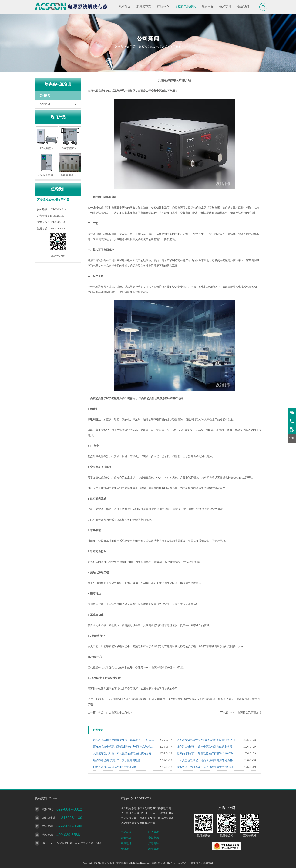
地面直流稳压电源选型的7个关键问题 (115, 767)
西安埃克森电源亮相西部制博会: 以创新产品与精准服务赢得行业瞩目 (124, 747)
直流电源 (126, 843)
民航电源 (126, 838)
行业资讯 (45, 104)
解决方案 (207, 7)
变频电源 (153, 838)
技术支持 (225, 7)
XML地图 (182, 863)
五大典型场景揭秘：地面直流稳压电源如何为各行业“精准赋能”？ (208, 760)
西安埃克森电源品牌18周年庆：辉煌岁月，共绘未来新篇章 (124, 740)
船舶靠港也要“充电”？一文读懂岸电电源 (117, 760)
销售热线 (48, 809)
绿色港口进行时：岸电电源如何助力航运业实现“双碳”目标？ (208, 747)
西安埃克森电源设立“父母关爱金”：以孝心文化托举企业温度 (208, 740)
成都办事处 (49, 818)
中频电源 (126, 832)
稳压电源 (153, 849)
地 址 (48, 843)
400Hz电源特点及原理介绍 (246, 713)
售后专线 (48, 835)
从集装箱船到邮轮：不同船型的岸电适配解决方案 (122, 753)
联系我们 (243, 7)
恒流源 (125, 849)
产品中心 (163, 7)
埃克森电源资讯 (185, 7)
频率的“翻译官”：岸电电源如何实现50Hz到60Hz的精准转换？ (208, 753)
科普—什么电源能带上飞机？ (115, 713)
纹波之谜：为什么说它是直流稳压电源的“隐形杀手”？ (208, 767)
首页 (142, 47)
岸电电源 (153, 843)
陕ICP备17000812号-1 (163, 863)
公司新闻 (175, 47)
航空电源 (153, 832)
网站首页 (124, 7)
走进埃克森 (144, 7)
